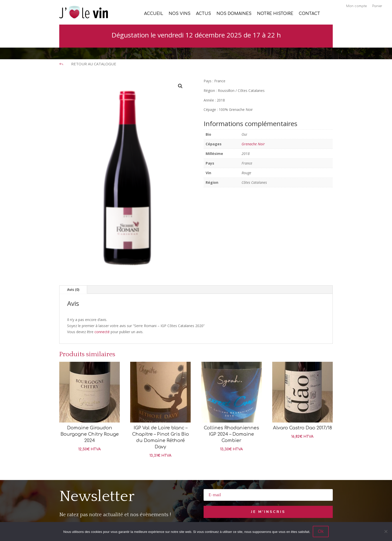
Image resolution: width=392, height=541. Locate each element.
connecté (102, 332)
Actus (203, 14)
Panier (377, 6)
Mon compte (356, 6)
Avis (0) (73, 289)
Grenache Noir (253, 144)
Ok (321, 531)
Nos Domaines (234, 14)
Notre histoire (275, 14)
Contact (309, 14)
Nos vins (180, 14)
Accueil (154, 14)
